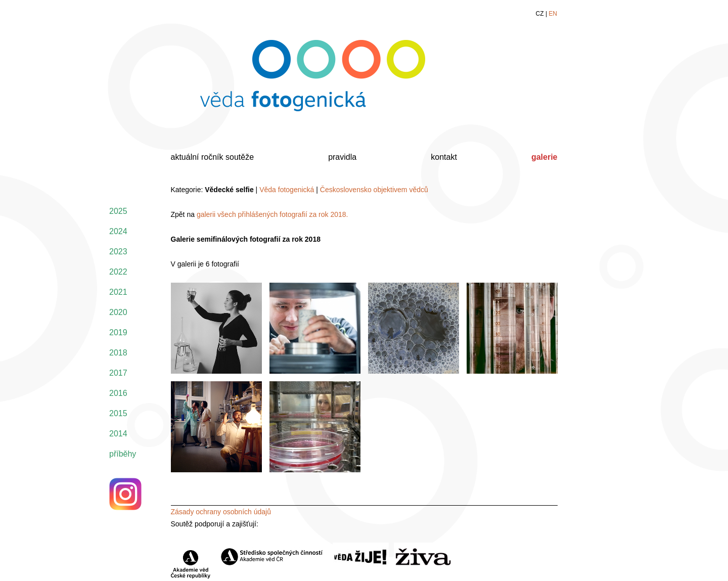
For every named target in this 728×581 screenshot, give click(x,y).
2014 (118, 434)
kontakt (444, 157)
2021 (118, 292)
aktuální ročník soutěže (213, 157)
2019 (118, 332)
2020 (118, 312)
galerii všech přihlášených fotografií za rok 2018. (272, 214)
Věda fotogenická (287, 190)
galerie (544, 157)
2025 (118, 211)
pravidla (342, 157)
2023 (118, 252)
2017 (118, 373)
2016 (118, 393)
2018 (118, 353)
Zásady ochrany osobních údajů (221, 512)
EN (553, 14)
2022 (118, 272)
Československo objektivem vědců (374, 190)
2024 (118, 231)
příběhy (123, 454)
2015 (118, 413)
